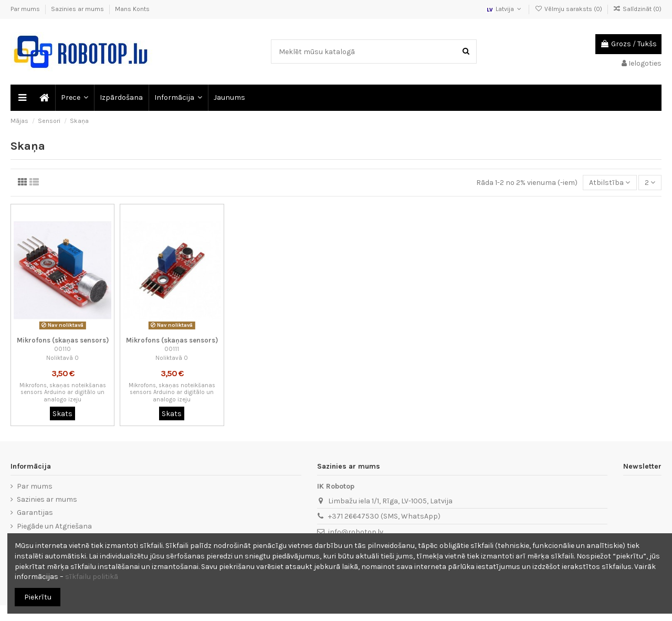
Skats (62, 414)
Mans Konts (132, 9)
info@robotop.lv (356, 532)
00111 (172, 349)
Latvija (505, 9)
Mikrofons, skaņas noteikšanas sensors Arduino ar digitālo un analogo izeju (63, 392)
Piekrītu (38, 597)
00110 (62, 349)
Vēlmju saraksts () (569, 9)
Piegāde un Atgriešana (54, 526)
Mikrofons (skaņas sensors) (63, 340)
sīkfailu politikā (92, 577)
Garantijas (35, 513)
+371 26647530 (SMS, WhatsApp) (384, 516)
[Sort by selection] (610, 183)
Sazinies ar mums (78, 9)
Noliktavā (60, 358)
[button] (74, 98)
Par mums (26, 9)
